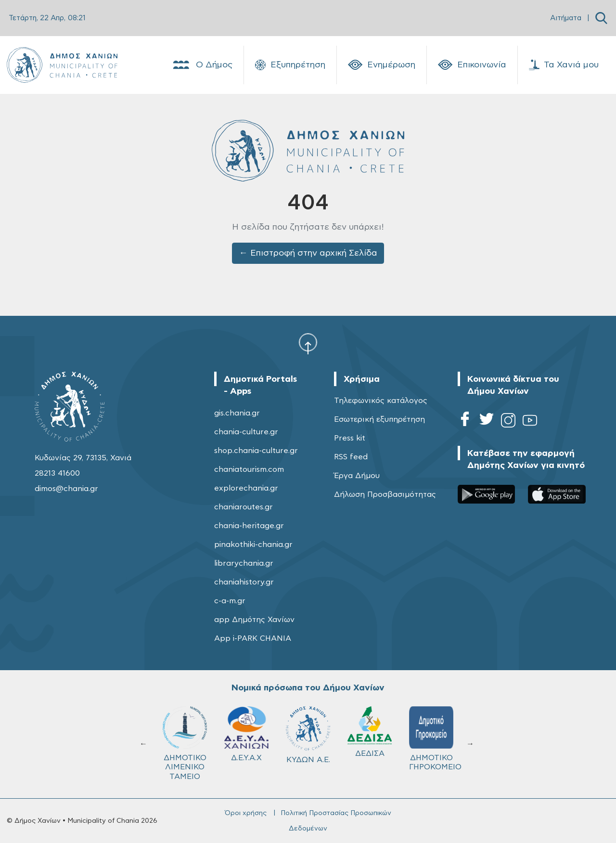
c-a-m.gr (230, 601)
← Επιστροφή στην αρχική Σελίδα (308, 253)
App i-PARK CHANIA (253, 638)
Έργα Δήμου (357, 476)
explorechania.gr (246, 488)
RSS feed (351, 457)
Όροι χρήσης (246, 813)
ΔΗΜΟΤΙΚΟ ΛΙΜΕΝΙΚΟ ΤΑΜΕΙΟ (185, 743)
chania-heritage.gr (249, 526)
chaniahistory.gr (244, 582)
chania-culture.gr (246, 432)
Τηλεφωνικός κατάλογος (381, 401)
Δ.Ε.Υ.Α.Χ (246, 734)
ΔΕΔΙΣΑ (370, 732)
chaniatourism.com (249, 469)
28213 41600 (57, 473)
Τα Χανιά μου (564, 65)
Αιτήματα (566, 18)
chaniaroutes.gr (244, 507)
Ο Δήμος (202, 65)
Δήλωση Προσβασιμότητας (385, 494)
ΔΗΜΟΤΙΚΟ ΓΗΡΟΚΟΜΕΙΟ (435, 739)
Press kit (350, 438)
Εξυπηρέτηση (290, 65)
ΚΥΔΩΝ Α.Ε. (308, 735)
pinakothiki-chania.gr (253, 545)
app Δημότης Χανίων (254, 620)
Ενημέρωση (382, 65)
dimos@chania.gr (66, 489)
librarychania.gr (244, 563)
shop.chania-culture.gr (256, 451)
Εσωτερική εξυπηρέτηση (379, 419)
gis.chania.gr (237, 413)
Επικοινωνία (472, 65)
